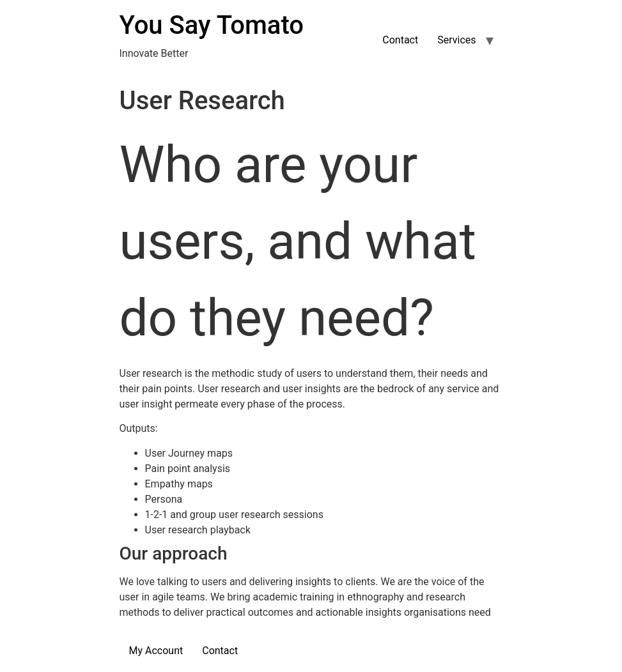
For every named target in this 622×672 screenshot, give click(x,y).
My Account (156, 651)
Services (456, 40)
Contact (400, 40)
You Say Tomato (212, 25)
